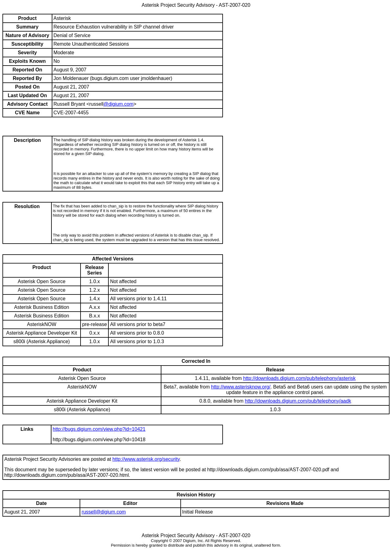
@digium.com (119, 104)
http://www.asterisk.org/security (146, 459)
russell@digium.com (104, 512)
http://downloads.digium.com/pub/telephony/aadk (298, 401)
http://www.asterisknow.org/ (241, 387)
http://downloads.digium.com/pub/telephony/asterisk (299, 378)
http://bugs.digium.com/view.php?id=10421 (99, 429)
